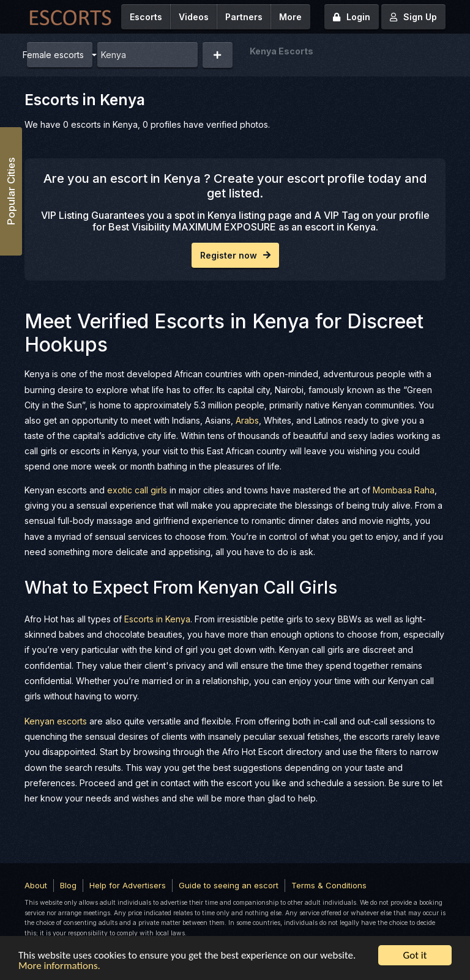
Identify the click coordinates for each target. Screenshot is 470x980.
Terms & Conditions (329, 885)
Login (352, 17)
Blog (68, 885)
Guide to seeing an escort (229, 885)
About (36, 885)
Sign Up (413, 17)
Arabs (247, 420)
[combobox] (147, 55)
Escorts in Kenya (157, 619)
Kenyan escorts (56, 721)
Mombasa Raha (404, 490)
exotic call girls (137, 490)
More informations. (59, 966)
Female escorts (55, 55)
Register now (235, 255)
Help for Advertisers (128, 885)
